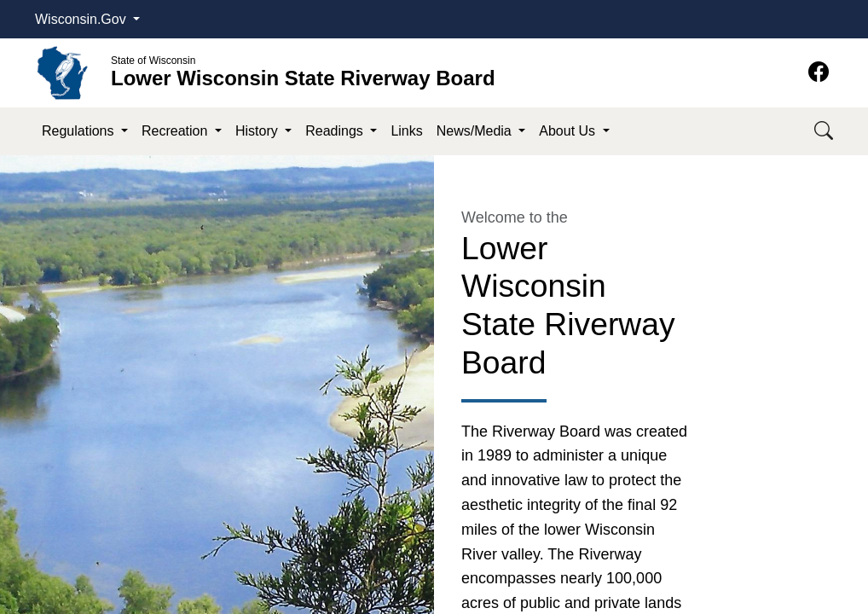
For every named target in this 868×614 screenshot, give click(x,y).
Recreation (176, 131)
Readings (336, 131)
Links (406, 131)
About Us (569, 131)
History (258, 131)
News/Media (476, 131)
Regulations (80, 131)
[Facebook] (819, 72)
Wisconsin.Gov (82, 19)
